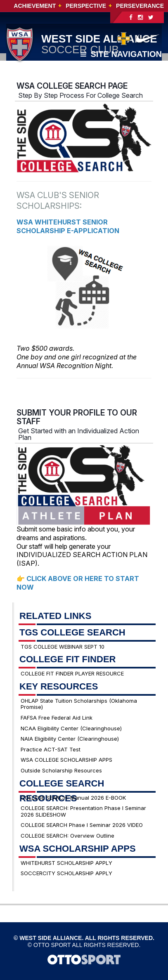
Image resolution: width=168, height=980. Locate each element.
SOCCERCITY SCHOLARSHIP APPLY (66, 873)
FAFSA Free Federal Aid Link (57, 718)
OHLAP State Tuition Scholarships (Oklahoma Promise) (79, 704)
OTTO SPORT (52, 945)
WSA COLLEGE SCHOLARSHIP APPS (66, 760)
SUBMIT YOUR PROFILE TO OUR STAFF (77, 417)
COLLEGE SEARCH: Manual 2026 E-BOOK (73, 798)
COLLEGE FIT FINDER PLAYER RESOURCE (72, 673)
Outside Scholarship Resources (61, 770)
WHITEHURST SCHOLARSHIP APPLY (66, 863)
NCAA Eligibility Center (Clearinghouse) (71, 728)
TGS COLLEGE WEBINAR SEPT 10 (63, 647)
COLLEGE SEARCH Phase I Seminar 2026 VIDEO (82, 825)
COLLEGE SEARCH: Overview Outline (67, 836)
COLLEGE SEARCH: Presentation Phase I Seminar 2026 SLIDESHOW (83, 811)
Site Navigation (121, 54)
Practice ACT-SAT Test (51, 749)
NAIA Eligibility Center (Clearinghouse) (70, 739)
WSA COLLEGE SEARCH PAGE (72, 86)
